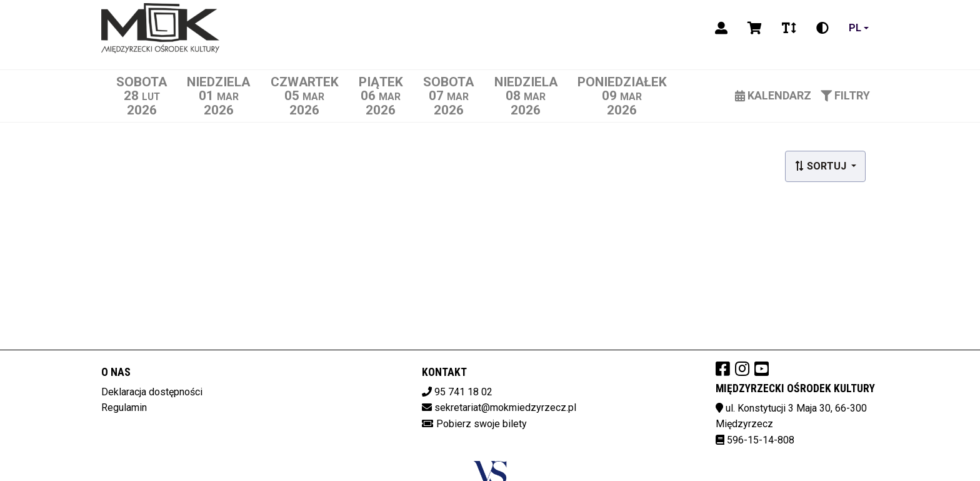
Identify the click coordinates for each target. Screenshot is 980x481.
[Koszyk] (755, 28)
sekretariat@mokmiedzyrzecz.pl (505, 408)
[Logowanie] (721, 28)
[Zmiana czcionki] (789, 28)
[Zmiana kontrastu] (822, 28)
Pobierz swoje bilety (482, 424)
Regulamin (124, 408)
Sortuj (822, 166)
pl (855, 28)
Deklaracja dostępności (152, 392)
